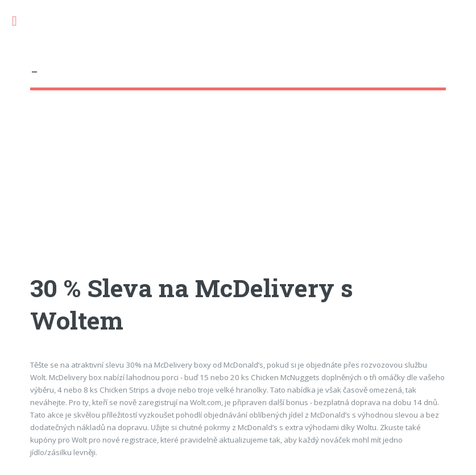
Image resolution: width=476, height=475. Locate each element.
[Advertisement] (238, 193)
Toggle (20, 21)
